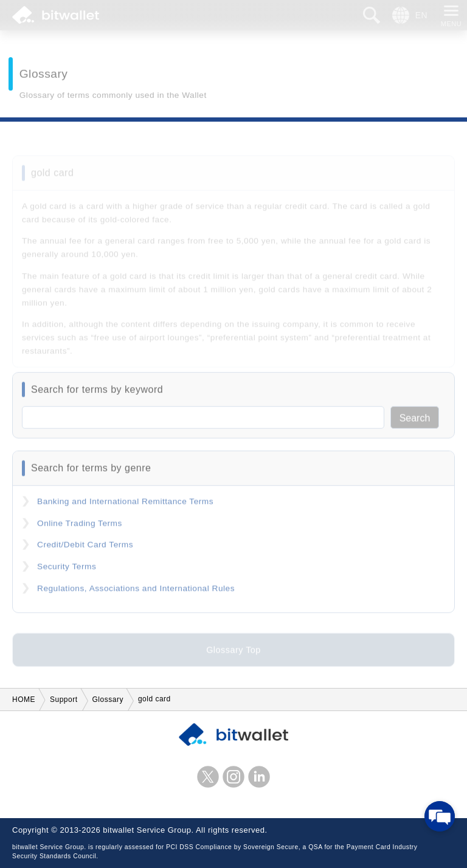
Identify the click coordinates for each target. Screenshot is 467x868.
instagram (233, 777)
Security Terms (67, 571)
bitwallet (56, 15)
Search (415, 422)
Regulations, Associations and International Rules (136, 592)
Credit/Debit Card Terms (85, 549)
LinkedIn (259, 777)
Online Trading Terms (80, 528)
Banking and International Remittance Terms (125, 506)
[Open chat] (440, 816)
